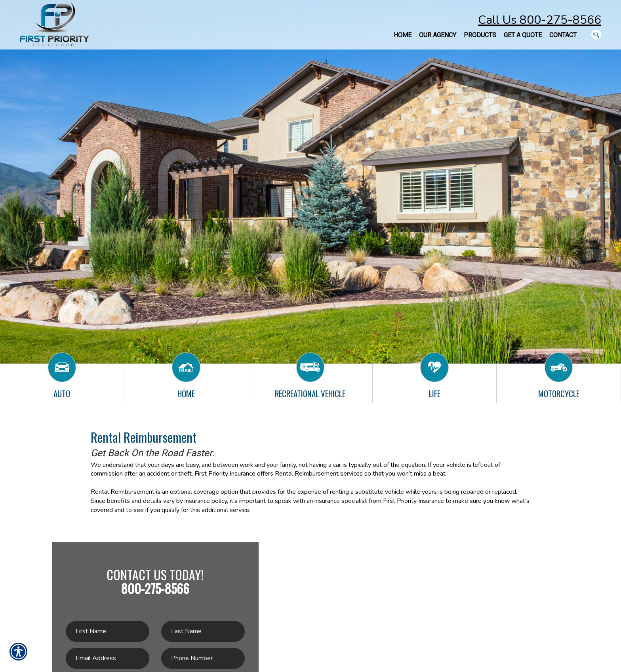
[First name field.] (108, 631)
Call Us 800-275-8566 (540, 20)
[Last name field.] (203, 631)
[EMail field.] (108, 658)
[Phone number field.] (203, 658)
